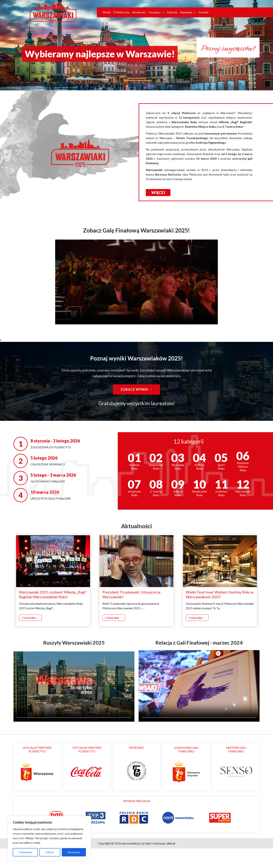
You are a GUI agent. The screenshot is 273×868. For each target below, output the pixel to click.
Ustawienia (25, 852)
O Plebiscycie (121, 12)
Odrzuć (50, 852)
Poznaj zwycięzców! (214, 69)
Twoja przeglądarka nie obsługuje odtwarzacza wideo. (74, 705)
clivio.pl (171, 863)
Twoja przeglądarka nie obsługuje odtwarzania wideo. (136, 302)
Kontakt (204, 12)
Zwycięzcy (156, 13)
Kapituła (172, 12)
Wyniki (107, 12)
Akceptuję (74, 852)
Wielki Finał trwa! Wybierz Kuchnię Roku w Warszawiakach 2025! (219, 614)
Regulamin (188, 13)
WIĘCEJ (159, 212)
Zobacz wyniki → (136, 409)
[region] (49, 838)
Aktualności (139, 12)
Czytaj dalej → (31, 638)
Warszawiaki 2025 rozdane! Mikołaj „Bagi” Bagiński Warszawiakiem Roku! (50, 614)
